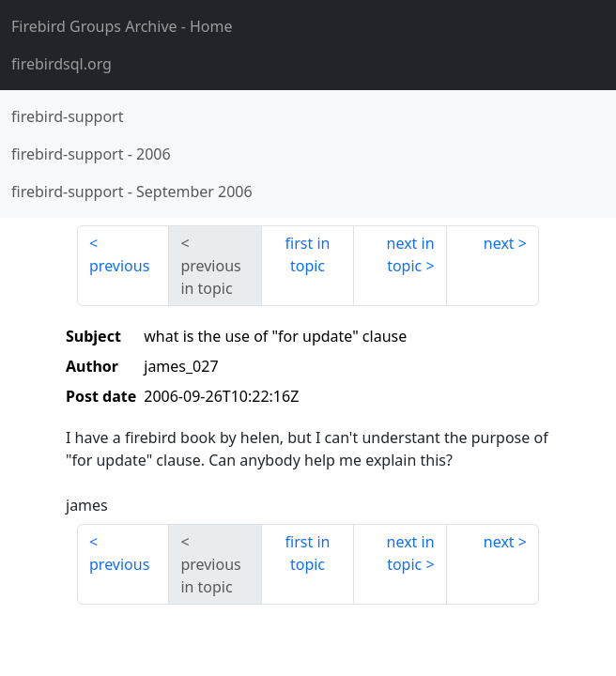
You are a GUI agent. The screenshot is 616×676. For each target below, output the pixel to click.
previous (119, 266)
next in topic (411, 254)
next (499, 243)
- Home (122, 26)
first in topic (308, 254)
